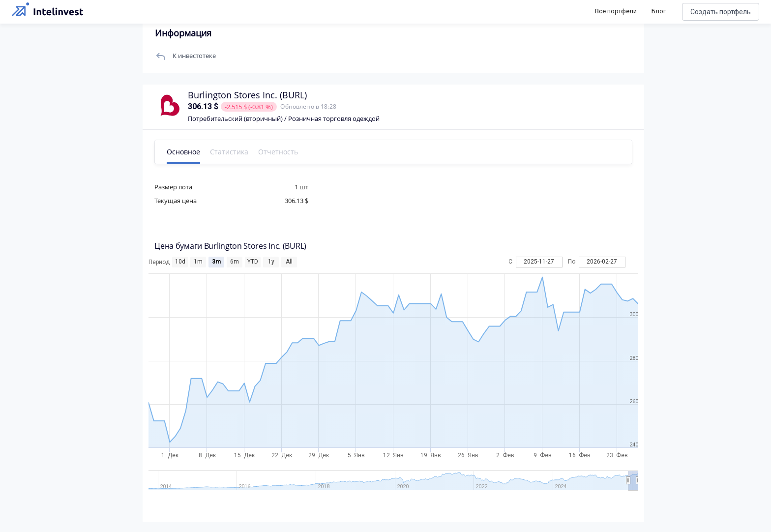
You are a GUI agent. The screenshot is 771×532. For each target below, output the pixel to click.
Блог (659, 11)
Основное (190, 152)
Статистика (236, 152)
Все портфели (616, 11)
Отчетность (285, 152)
